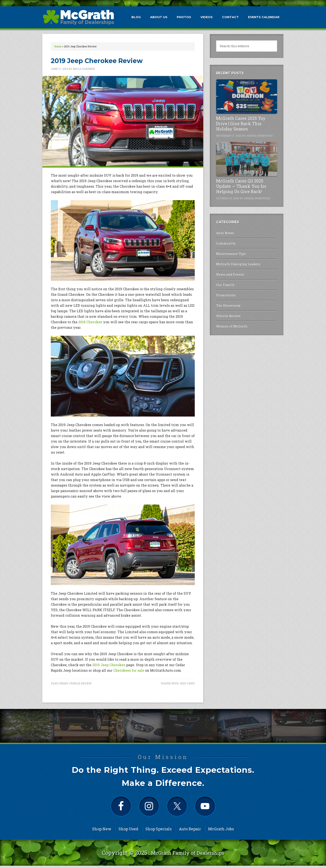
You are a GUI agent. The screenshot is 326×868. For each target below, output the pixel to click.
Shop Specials (159, 831)
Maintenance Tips (230, 252)
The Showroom (228, 302)
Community (225, 243)
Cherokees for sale (129, 670)
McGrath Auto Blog (78, 17)
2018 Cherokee (90, 322)
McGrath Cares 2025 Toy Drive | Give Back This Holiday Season (241, 124)
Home (58, 46)
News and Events (229, 272)
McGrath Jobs (221, 831)
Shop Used (128, 831)
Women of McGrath (231, 322)
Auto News (224, 233)
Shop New (102, 831)
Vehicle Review (80, 683)
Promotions (225, 292)
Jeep (183, 683)
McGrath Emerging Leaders (237, 262)
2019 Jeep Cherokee (109, 665)
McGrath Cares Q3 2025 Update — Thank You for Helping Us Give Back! (241, 186)
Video (191, 683)
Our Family (225, 282)
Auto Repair (190, 831)
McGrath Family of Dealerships (188, 855)
